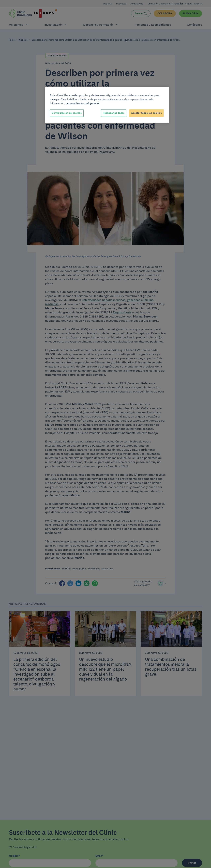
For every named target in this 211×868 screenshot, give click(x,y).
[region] (107, 105)
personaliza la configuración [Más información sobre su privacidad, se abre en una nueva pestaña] (83, 103)
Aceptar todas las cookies (146, 113)
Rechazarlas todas (114, 113)
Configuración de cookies (67, 113)
